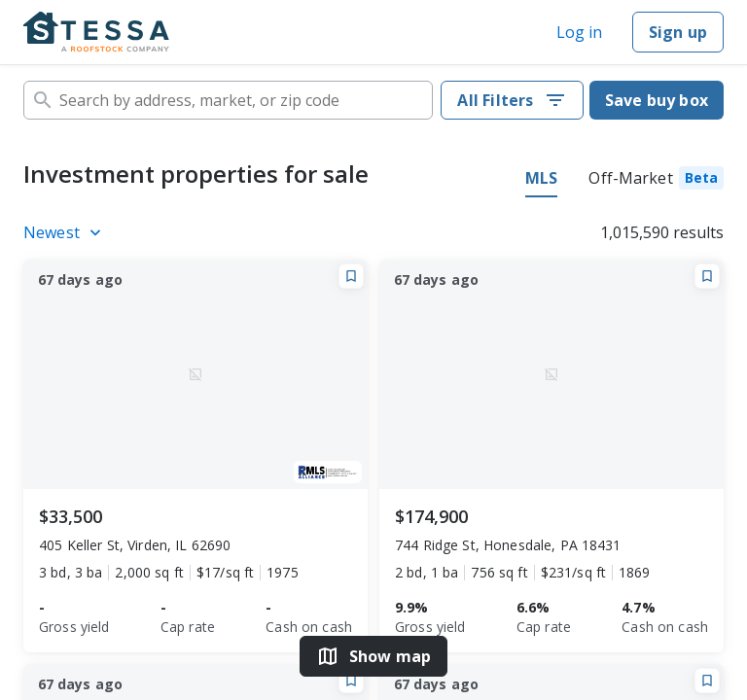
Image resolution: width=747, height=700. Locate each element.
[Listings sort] (65, 232)
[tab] (656, 181)
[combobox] (228, 100)
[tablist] (624, 181)
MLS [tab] (541, 178)
